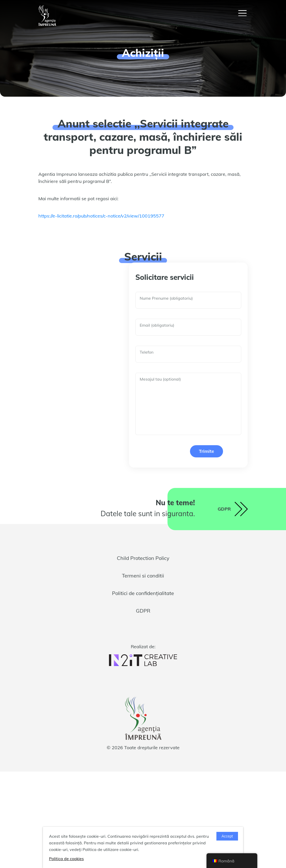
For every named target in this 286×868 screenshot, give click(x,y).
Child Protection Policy (143, 558)
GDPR (143, 611)
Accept (227, 836)
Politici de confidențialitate (143, 593)
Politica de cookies (66, 859)
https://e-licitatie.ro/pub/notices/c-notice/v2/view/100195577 (101, 216)
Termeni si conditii (143, 576)
